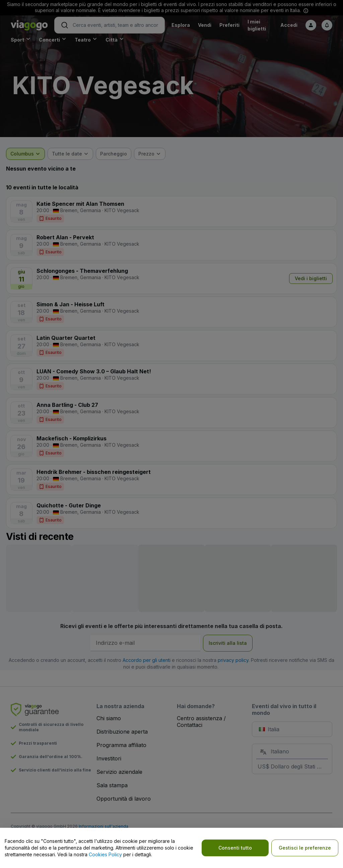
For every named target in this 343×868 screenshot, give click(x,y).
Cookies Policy (105, 854)
